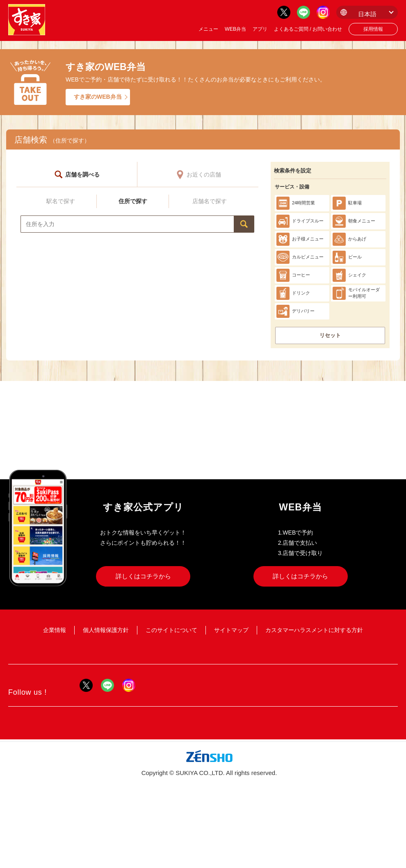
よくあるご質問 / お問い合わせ (308, 29)
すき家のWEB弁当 (98, 97)
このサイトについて (171, 630)
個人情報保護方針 (106, 630)
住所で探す (133, 201)
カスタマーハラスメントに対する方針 (314, 630)
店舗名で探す (210, 201)
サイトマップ (231, 630)
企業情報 (55, 630)
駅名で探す (61, 201)
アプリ (260, 29)
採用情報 (373, 29)
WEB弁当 (235, 29)
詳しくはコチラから (143, 576)
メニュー (208, 29)
